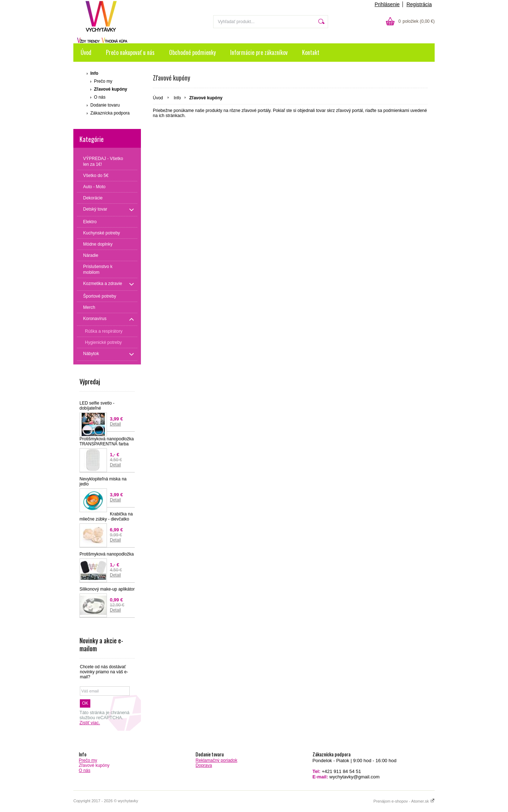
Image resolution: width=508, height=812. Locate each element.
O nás (100, 97)
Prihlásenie (387, 4)
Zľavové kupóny (111, 89)
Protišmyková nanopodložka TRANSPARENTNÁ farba (107, 441)
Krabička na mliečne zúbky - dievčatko (106, 517)
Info (94, 73)
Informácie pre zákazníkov (259, 52)
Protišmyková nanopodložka (107, 554)
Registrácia (419, 4)
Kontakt (311, 52)
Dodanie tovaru (105, 105)
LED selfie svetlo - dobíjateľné (97, 406)
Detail (115, 424)
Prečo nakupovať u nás (130, 52)
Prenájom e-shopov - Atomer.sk (404, 801)
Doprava (204, 765)
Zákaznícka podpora (110, 113)
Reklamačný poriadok (216, 760)
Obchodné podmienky (192, 52)
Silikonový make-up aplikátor (107, 589)
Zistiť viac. (90, 723)
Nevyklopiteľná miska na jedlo (103, 481)
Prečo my (103, 81)
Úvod (86, 52)
